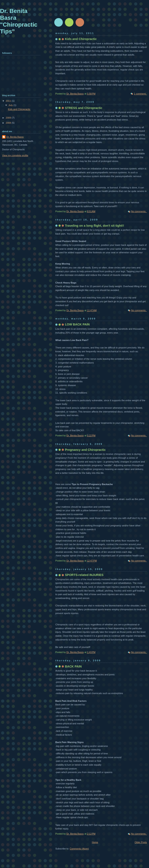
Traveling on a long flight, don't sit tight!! (95, 226)
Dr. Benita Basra (15, 137)
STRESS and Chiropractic (84, 108)
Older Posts (141, 842)
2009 (9, 118)
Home (95, 842)
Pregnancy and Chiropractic (85, 450)
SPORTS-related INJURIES (84, 575)
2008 (9, 123)
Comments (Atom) (79, 849)
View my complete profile (15, 155)
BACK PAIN (73, 666)
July (11, 105)
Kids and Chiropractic (81, 39)
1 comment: (140, 94)
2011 (9, 101)
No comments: (139, 211)
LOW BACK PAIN (77, 324)
